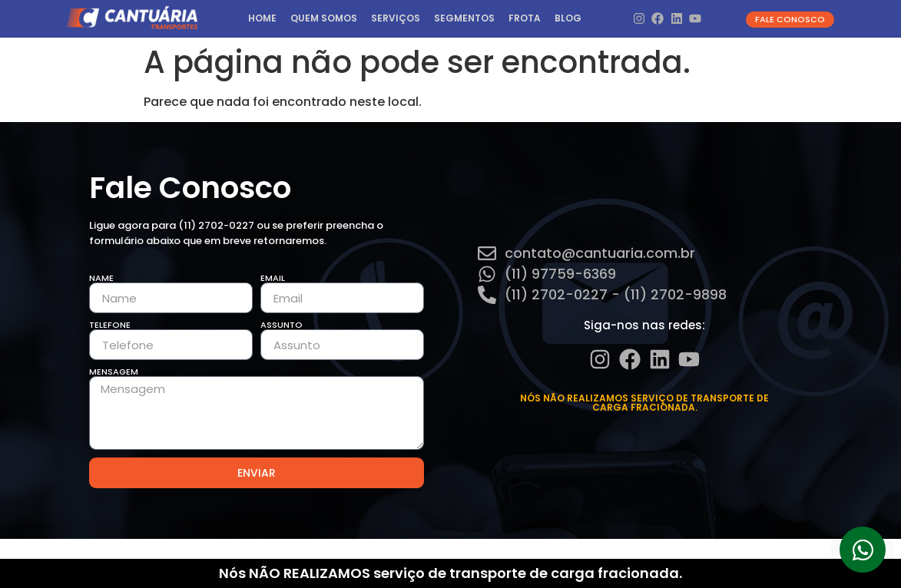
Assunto (282, 325)
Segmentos (464, 18)
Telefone (110, 325)
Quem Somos (324, 18)
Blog (568, 18)
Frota (525, 18)
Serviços (396, 18)
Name (101, 278)
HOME (262, 18)
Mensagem (114, 372)
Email (273, 278)
